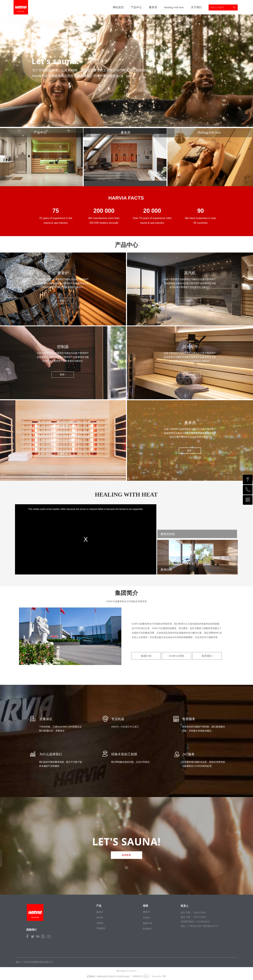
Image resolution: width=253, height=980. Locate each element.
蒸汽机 (100, 918)
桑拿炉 (100, 912)
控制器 (100, 923)
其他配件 (101, 928)
